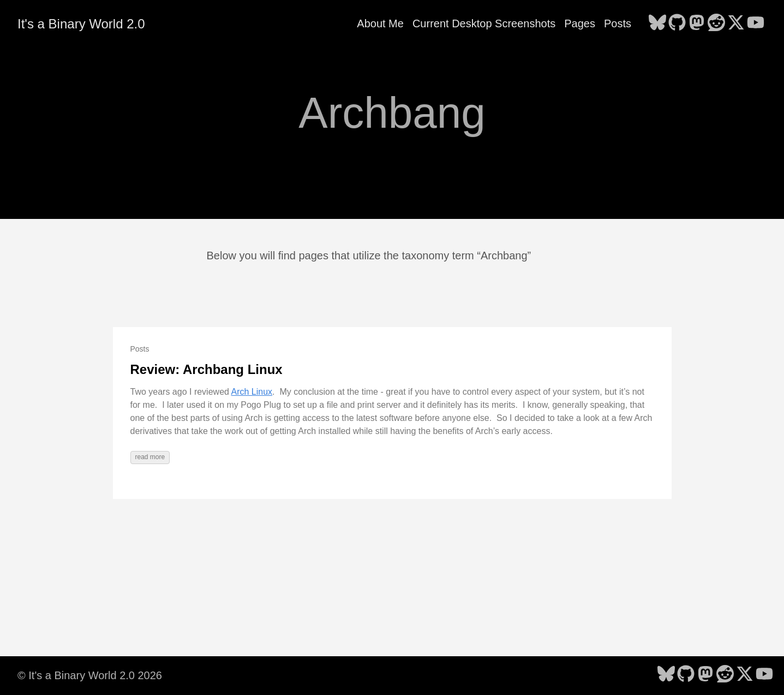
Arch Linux (252, 392)
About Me (380, 23)
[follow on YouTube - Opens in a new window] (756, 23)
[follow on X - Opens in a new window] (736, 23)
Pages (580, 23)
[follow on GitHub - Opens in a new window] (677, 23)
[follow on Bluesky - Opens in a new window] (657, 23)
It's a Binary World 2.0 (81, 24)
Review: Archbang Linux (207, 369)
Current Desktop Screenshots (484, 23)
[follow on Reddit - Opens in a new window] (716, 23)
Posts (618, 23)
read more (150, 457)
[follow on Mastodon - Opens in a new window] (697, 23)
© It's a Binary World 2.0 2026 (90, 675)
